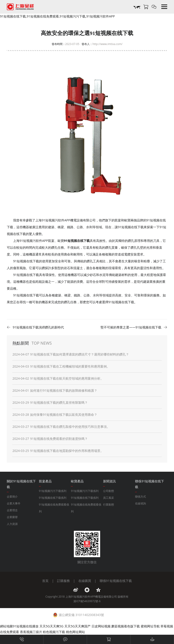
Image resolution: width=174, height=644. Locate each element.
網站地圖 (6, 626)
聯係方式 (140, 497)
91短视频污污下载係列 (53, 491)
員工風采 (109, 498)
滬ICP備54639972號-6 (87, 601)
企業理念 (12, 510)
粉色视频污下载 (54, 632)
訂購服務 (63, 581)
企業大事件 (14, 503)
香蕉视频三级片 (31, 632)
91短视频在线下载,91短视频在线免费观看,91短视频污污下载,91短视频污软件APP (57, 16)
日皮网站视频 (101, 626)
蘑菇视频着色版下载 (126, 626)
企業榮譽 (12, 517)
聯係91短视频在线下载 (116, 581)
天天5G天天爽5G (51, 626)
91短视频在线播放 (26, 626)
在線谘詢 (140, 503)
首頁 (45, 581)
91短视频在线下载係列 (53, 498)
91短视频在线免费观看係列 (54, 508)
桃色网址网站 (75, 632)
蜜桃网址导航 (150, 626)
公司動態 (109, 491)
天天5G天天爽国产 (77, 626)
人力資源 (12, 524)
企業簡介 (12, 497)
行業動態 (109, 505)
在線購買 (85, 581)
